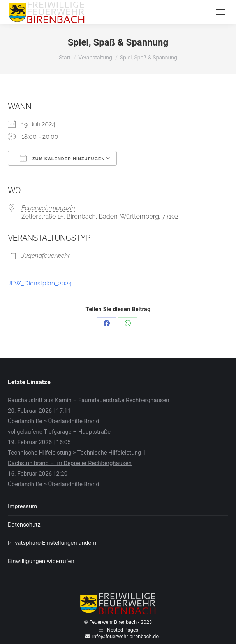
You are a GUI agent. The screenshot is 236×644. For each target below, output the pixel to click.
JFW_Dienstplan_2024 (40, 283)
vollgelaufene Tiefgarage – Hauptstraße (59, 432)
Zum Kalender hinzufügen (62, 158)
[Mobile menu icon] (220, 12)
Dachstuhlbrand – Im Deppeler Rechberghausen (70, 463)
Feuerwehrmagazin (48, 208)
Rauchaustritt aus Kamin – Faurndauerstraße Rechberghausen (89, 400)
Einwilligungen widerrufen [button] (41, 561)
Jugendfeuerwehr (46, 256)
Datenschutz (24, 525)
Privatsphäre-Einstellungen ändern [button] (52, 543)
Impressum (22, 506)
